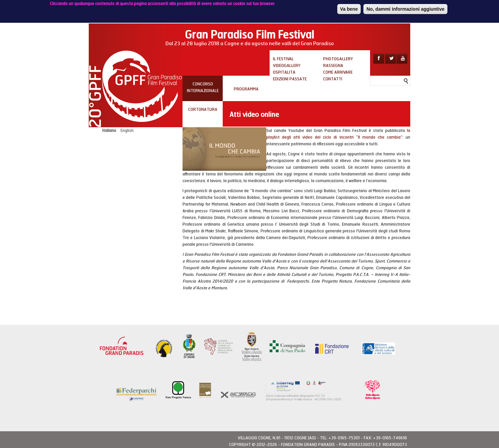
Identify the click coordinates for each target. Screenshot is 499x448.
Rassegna (333, 66)
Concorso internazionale (203, 87)
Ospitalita (284, 72)
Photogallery (338, 59)
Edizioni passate (290, 79)
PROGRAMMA (246, 89)
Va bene (349, 8)
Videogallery (287, 66)
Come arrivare (338, 72)
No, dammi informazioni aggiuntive (405, 8)
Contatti (333, 79)
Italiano (109, 131)
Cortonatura (203, 109)
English (127, 131)
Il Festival (283, 59)
